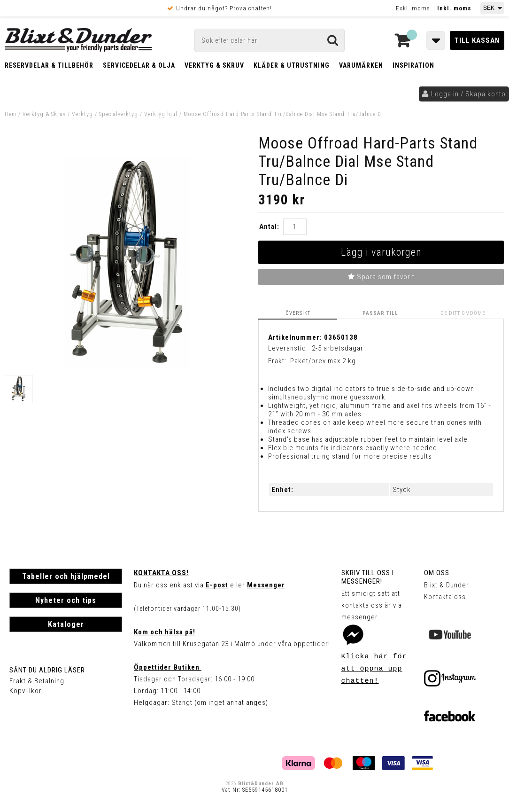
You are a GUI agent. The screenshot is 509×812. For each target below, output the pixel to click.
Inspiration (413, 65)
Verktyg (82, 114)
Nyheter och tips (66, 600)
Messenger (266, 585)
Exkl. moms (413, 8)
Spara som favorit (381, 277)
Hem (11, 114)
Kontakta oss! (161, 573)
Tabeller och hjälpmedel (66, 576)
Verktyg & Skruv (214, 65)
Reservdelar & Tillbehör (49, 65)
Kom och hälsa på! (165, 632)
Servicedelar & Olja (139, 65)
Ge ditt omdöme (464, 313)
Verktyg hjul (161, 114)
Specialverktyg (119, 114)
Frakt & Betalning (37, 681)
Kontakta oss (445, 597)
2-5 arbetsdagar (338, 348)
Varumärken (361, 65)
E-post (217, 585)
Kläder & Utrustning (292, 65)
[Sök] (269, 40)
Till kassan (477, 40)
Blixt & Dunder (447, 585)
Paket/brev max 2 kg (323, 361)
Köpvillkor (26, 691)
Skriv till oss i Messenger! (368, 577)
